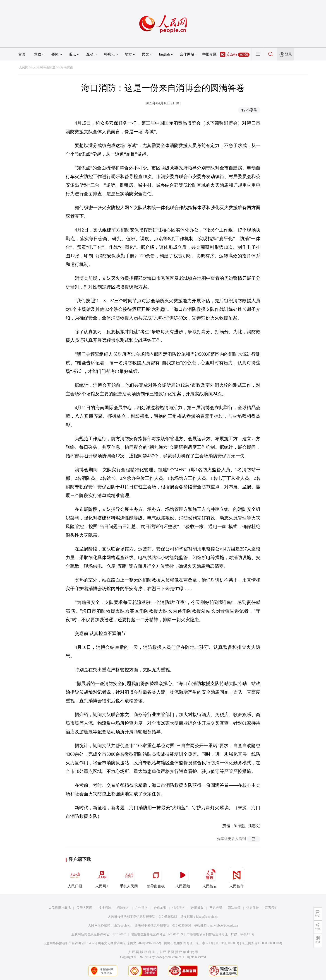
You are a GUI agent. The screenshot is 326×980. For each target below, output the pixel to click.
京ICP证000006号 (228, 943)
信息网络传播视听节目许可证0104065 (69, 943)
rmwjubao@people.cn (224, 926)
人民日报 (75, 878)
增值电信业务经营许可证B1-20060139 (157, 934)
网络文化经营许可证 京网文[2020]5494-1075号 (130, 943)
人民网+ (102, 878)
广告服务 (141, 908)
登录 (288, 54)
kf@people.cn (122, 926)
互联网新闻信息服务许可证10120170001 (99, 934)
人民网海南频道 (44, 67)
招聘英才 (123, 908)
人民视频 (183, 878)
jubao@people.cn (207, 917)
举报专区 (209, 54)
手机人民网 (129, 878)
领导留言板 (156, 878)
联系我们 (271, 908)
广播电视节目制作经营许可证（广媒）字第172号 (221, 934)
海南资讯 (67, 67)
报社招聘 (105, 908)
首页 (22, 54)
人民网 (24, 67)
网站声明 (216, 908)
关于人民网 (84, 908)
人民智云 (210, 878)
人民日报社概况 (60, 908)
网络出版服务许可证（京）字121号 (189, 943)
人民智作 (237, 878)
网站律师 (234, 908)
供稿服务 (179, 908)
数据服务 (197, 908)
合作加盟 (160, 908)
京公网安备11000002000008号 (262, 943)
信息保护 (253, 908)
